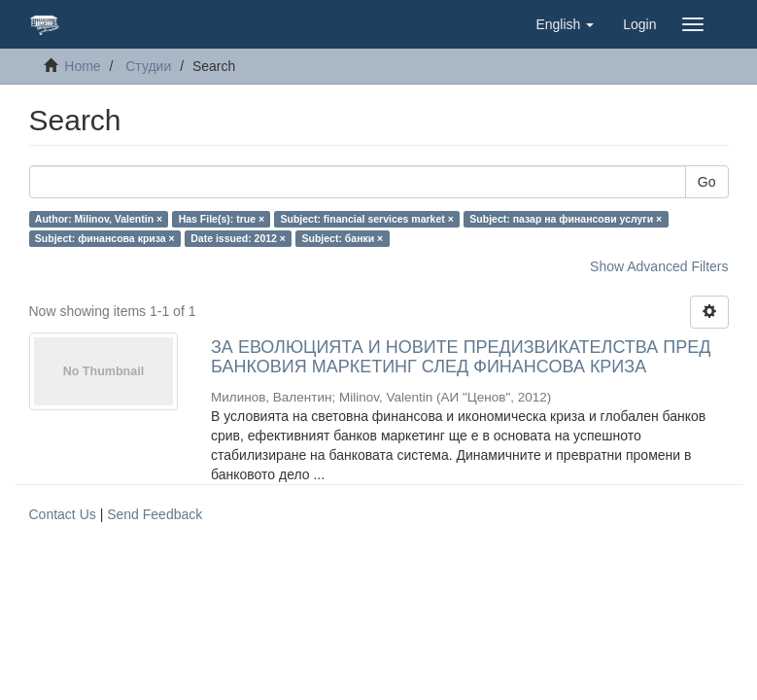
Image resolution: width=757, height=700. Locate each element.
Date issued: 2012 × (238, 238)
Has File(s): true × (222, 219)
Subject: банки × (342, 238)
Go (707, 182)
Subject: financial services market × (367, 219)
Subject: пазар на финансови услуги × (566, 219)
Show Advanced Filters (659, 266)
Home (82, 66)
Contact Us (63, 514)
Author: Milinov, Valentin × (99, 219)
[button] (565, 24)
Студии (148, 66)
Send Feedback (155, 514)
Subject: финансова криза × (105, 238)
